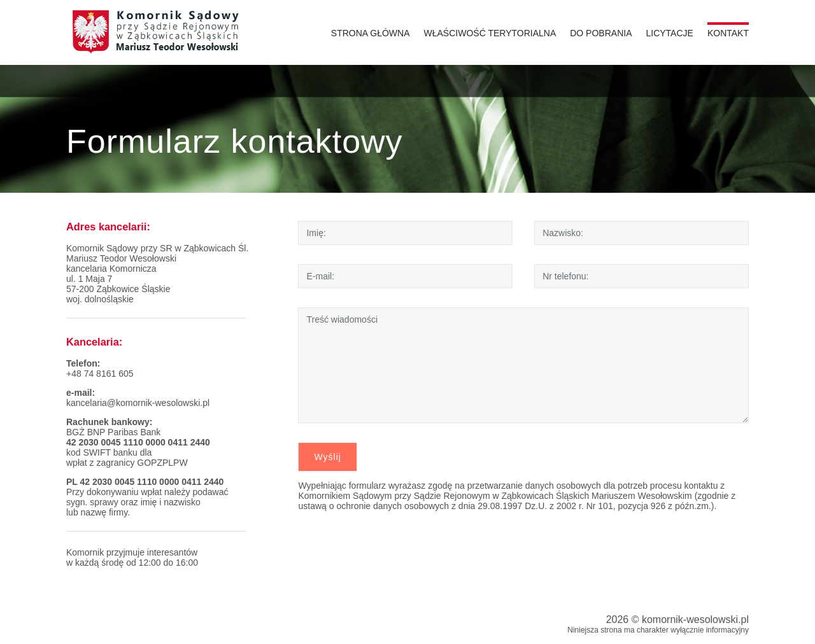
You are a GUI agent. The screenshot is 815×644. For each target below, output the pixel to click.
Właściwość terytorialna (490, 33)
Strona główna (371, 33)
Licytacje (669, 33)
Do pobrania (601, 33)
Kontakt (728, 33)
